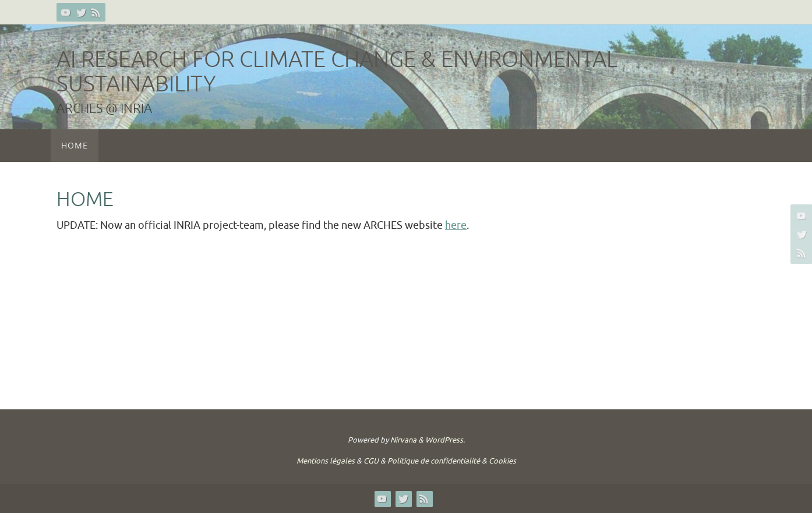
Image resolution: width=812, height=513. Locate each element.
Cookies (502, 461)
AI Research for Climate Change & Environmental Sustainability (337, 72)
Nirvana (403, 440)
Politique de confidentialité (434, 461)
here (456, 225)
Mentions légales (326, 461)
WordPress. (445, 440)
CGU (371, 461)
